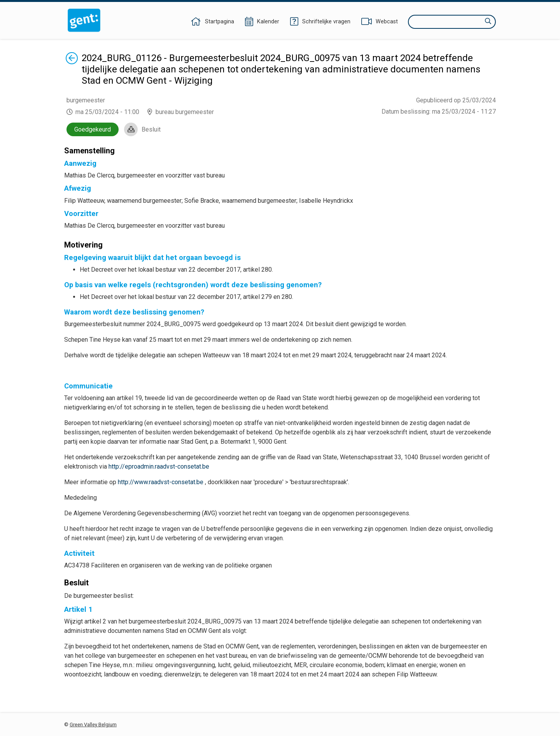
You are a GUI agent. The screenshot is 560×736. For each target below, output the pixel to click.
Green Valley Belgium (93, 725)
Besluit (151, 129)
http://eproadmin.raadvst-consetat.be (159, 466)
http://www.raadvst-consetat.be (161, 482)
